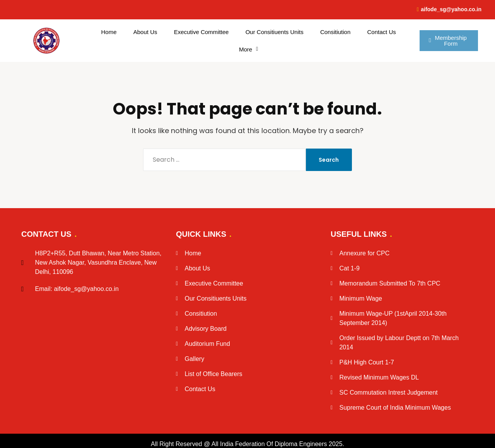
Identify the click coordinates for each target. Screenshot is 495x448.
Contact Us (382, 32)
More (248, 49)
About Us (145, 32)
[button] (248, 49)
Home (109, 32)
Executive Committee (201, 32)
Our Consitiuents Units (275, 32)
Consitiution (335, 32)
